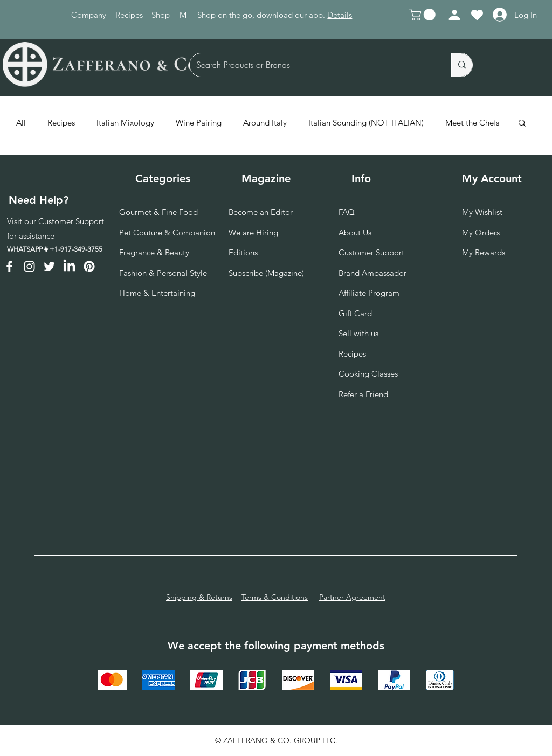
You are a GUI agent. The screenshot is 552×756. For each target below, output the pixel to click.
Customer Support (71, 221)
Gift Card (355, 313)
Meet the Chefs (472, 123)
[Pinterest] (89, 266)
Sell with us (358, 333)
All (21, 123)
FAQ (347, 212)
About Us (355, 233)
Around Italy (265, 123)
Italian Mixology (125, 123)
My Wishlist (482, 212)
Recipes (61, 123)
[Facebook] (9, 266)
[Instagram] (29, 266)
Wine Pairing (199, 123)
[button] (424, 15)
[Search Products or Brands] (312, 65)
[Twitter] (49, 266)
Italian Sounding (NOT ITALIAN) (366, 123)
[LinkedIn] (69, 266)
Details (340, 15)
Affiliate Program (369, 293)
